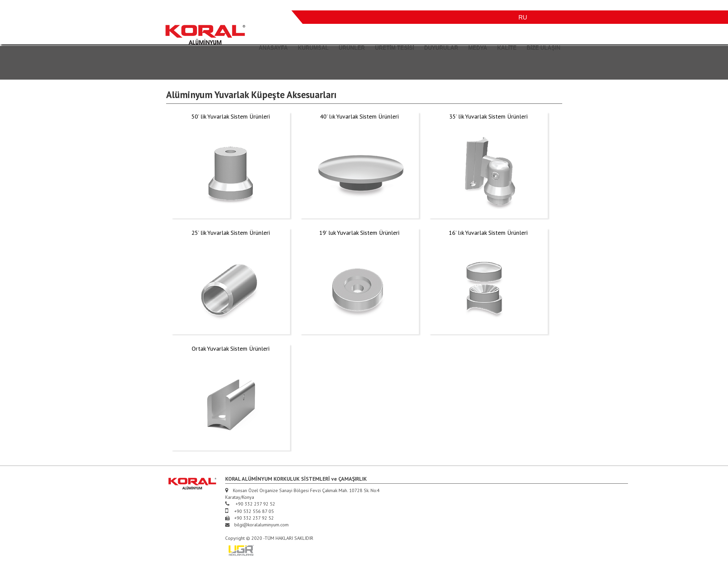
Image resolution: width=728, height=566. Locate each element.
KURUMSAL (313, 48)
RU (523, 17)
